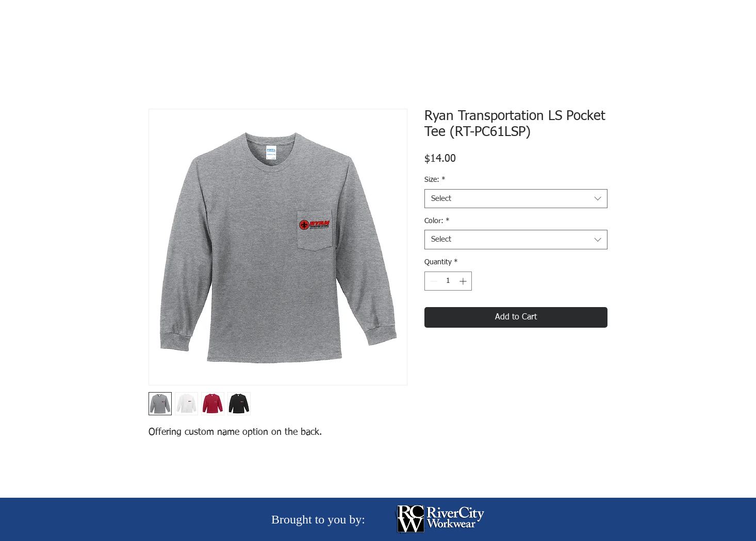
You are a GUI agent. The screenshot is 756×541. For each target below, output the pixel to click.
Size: (435, 180)
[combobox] (516, 199)
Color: (437, 221)
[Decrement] (432, 281)
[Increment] (464, 281)
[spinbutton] (448, 281)
